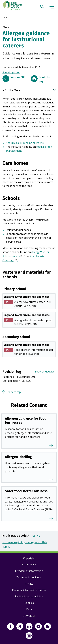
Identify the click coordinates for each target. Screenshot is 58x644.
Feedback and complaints (29, 596)
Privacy (29, 584)
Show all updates (45, 372)
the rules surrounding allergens (25, 143)
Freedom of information (29, 571)
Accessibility (29, 564)
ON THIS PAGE (29, 90)
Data (29, 609)
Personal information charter (29, 590)
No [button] (38, 536)
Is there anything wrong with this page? (25, 544)
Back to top (14, 392)
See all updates (11, 72)
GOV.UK (29, 617)
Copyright (29, 558)
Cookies (29, 603)
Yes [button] (33, 536)
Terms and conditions (29, 577)
